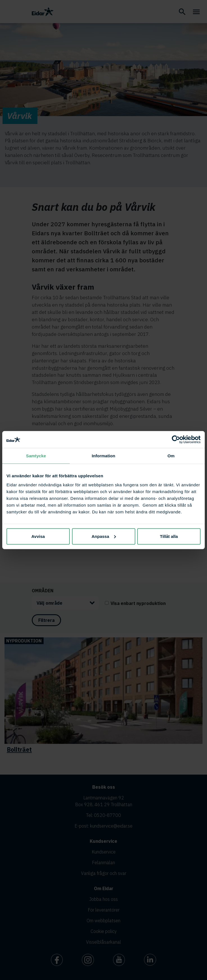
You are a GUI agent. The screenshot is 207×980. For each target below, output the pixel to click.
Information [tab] (103, 456)
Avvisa (38, 536)
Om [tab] (171, 456)
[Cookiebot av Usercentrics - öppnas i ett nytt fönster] (176, 440)
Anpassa (104, 536)
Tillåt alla (169, 536)
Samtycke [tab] (36, 456)
